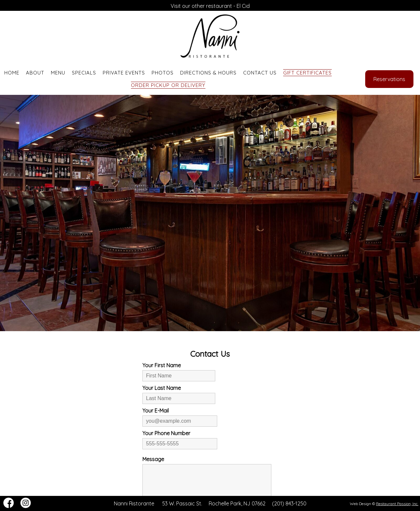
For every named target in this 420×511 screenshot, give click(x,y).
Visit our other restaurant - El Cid (210, 6)
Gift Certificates (307, 73)
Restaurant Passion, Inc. (397, 504)
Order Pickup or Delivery (168, 85)
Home (12, 73)
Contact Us (260, 73)
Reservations (389, 79)
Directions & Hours (208, 73)
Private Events (124, 73)
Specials (84, 73)
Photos (163, 73)
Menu (58, 73)
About (35, 73)
